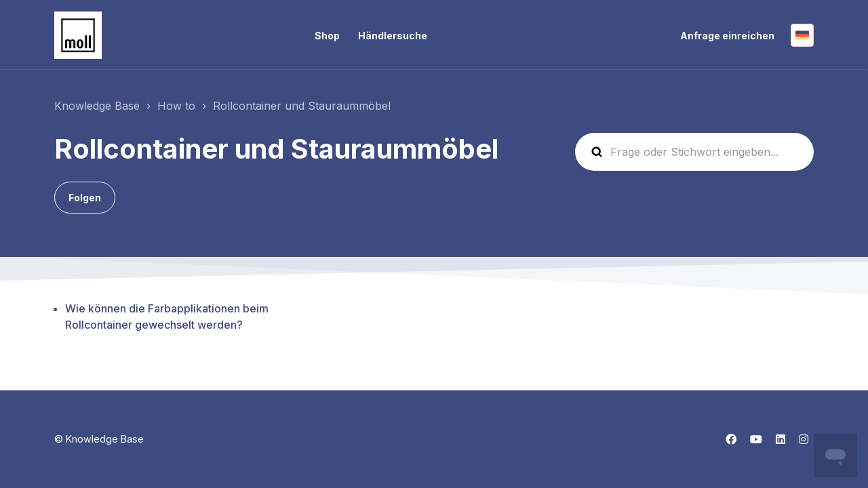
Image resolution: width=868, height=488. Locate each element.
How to (176, 106)
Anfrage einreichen (727, 36)
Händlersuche (393, 36)
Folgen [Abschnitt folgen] (85, 198)
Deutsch (802, 35)
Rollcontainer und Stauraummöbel (302, 106)
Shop (327, 36)
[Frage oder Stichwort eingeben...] (694, 152)
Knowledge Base (97, 106)
